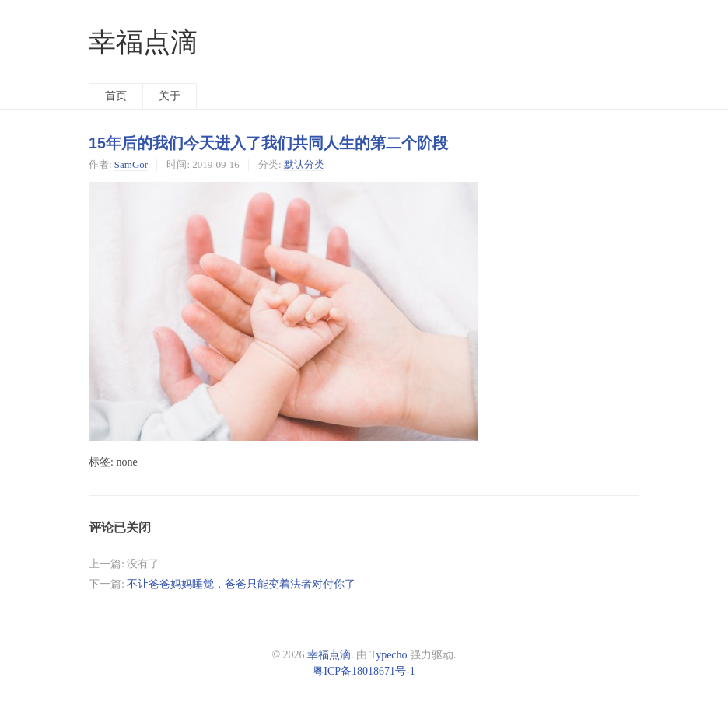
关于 (170, 96)
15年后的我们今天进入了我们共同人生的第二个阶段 (268, 143)
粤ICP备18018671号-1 (364, 671)
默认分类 (304, 164)
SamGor (131, 164)
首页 (116, 96)
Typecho (389, 655)
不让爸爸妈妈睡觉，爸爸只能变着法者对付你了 (241, 584)
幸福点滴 (143, 42)
